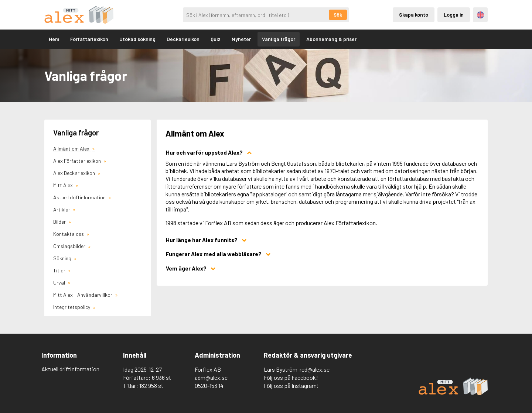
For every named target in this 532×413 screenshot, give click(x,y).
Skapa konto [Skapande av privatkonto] (414, 15)
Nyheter (241, 39)
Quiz (216, 39)
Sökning (63, 258)
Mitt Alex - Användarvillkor (83, 295)
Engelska (480, 15)
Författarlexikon (89, 39)
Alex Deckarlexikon (75, 173)
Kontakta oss (69, 234)
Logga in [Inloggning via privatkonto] (454, 15)
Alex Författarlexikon (78, 161)
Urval (60, 283)
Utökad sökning (137, 39)
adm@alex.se (211, 377)
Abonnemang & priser (331, 39)
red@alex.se (315, 369)
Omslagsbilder (70, 246)
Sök (338, 15)
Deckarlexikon (183, 39)
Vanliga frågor (279, 39)
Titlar (60, 270)
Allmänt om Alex (72, 149)
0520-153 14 (209, 386)
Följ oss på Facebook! (291, 377)
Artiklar (62, 209)
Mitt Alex (64, 185)
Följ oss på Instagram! (291, 386)
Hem (54, 39)
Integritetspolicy (72, 307)
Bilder (60, 222)
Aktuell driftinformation (80, 197)
